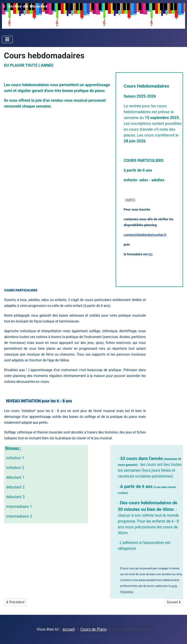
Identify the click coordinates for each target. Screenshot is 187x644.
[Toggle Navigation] (7, 39)
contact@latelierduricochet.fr (145, 235)
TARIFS (130, 200)
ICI (151, 254)
